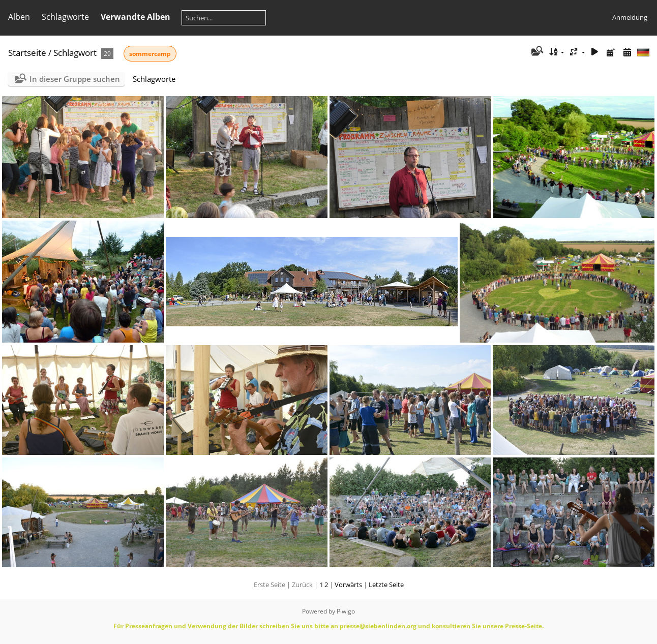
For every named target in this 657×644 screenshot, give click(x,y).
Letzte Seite (386, 585)
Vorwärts (348, 585)
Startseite (27, 53)
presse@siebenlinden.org (378, 626)
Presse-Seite (524, 626)
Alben (19, 17)
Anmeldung (630, 17)
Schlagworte (65, 17)
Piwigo (346, 611)
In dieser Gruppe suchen (75, 79)
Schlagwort (75, 53)
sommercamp (150, 54)
